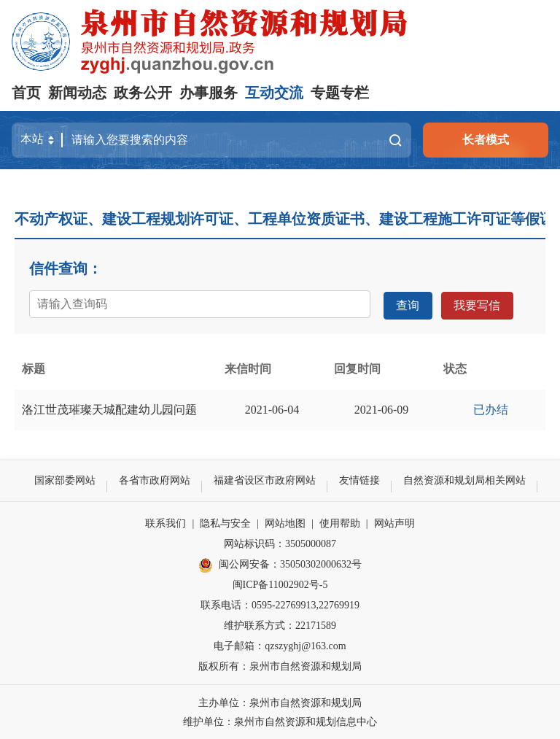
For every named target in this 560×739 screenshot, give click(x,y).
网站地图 (285, 522)
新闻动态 (77, 93)
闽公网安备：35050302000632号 (280, 564)
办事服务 (209, 93)
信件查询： (66, 268)
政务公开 (143, 93)
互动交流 (274, 93)
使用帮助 (340, 522)
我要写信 (476, 304)
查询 (408, 304)
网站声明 (394, 522)
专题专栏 (340, 93)
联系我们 (166, 522)
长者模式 (486, 140)
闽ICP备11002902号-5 (280, 583)
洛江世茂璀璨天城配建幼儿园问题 (109, 408)
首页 (26, 93)
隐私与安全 (225, 522)
